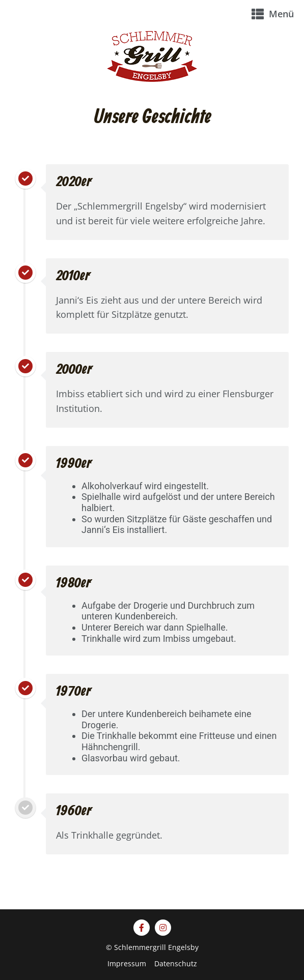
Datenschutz (176, 963)
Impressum (127, 963)
